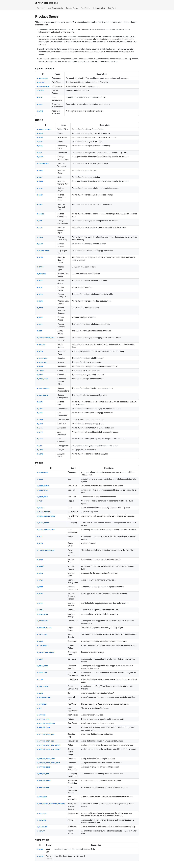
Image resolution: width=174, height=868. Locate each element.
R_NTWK (40, 257)
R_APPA (40, 446)
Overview (41, 8)
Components (42, 840)
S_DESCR (40, 91)
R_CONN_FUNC (42, 379)
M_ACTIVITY (41, 831)
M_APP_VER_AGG (43, 787)
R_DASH (40, 366)
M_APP (39, 708)
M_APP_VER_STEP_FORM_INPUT (48, 763)
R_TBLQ (40, 146)
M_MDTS (40, 587)
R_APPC (40, 439)
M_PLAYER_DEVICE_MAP (46, 550)
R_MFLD (40, 294)
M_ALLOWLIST (42, 827)
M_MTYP (40, 560)
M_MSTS (40, 573)
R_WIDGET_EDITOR (44, 129)
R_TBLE (40, 153)
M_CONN (40, 659)
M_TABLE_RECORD (44, 512)
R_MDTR (40, 308)
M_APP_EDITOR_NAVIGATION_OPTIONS (51, 804)
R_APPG (40, 424)
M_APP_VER (41, 715)
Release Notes (99, 8)
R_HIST (39, 331)
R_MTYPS (40, 267)
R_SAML (40, 237)
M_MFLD (40, 580)
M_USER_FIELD (42, 497)
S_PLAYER (41, 82)
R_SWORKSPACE (43, 164)
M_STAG (40, 543)
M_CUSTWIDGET (43, 645)
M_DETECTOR (42, 635)
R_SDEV (40, 195)
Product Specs (72, 8)
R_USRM (40, 133)
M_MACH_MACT (42, 614)
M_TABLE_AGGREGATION (46, 530)
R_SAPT (40, 228)
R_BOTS (40, 402)
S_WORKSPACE (42, 78)
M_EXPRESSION (42, 621)
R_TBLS (40, 142)
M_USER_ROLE (42, 490)
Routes (39, 120)
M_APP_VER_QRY (43, 774)
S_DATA (40, 97)
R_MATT (40, 324)
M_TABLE (40, 508)
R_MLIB (40, 287)
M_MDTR (40, 594)
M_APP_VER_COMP (44, 781)
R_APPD (40, 432)
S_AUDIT (40, 111)
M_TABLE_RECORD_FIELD (46, 516)
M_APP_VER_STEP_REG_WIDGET (49, 745)
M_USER (40, 479)
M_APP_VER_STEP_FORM (46, 759)
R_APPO (40, 420)
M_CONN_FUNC (42, 666)
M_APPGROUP (42, 704)
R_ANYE (40, 454)
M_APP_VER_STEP (43, 727)
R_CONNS (40, 371)
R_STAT (40, 177)
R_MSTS (40, 281)
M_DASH (40, 641)
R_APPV (40, 409)
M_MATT (40, 603)
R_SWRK (40, 157)
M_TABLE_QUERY (43, 523)
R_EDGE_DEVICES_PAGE (46, 338)
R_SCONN (40, 214)
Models (39, 463)
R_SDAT (40, 204)
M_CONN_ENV (42, 673)
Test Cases (85, 8)
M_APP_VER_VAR (43, 719)
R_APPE (40, 428)
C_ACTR (40, 856)
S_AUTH (40, 104)
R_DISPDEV (41, 345)
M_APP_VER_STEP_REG (45, 741)
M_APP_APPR (42, 813)
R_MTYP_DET (42, 274)
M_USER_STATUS (43, 486)
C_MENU (40, 849)
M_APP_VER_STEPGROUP (46, 723)
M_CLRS (40, 679)
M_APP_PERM (42, 797)
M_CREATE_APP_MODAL (46, 652)
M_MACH (40, 610)
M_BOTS (40, 693)
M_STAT (40, 536)
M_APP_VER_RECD (44, 767)
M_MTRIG (40, 566)
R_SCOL (40, 221)
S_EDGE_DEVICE (43, 86)
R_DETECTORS (42, 358)
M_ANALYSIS (41, 820)
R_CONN (40, 375)
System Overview (45, 69)
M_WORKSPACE (42, 472)
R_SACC (40, 244)
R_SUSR (40, 170)
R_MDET (40, 317)
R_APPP (40, 413)
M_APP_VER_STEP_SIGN (46, 734)
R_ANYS (40, 450)
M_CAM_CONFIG (43, 686)
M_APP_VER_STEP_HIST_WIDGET (49, 749)
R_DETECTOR (42, 362)
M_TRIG (40, 501)
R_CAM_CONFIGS (43, 388)
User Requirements (55, 8)
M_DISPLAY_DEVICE (44, 628)
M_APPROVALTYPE (44, 697)
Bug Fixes (112, 8)
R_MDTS (40, 301)
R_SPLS (40, 188)
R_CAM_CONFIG (43, 395)
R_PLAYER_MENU (43, 251)
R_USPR (40, 138)
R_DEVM (40, 351)
